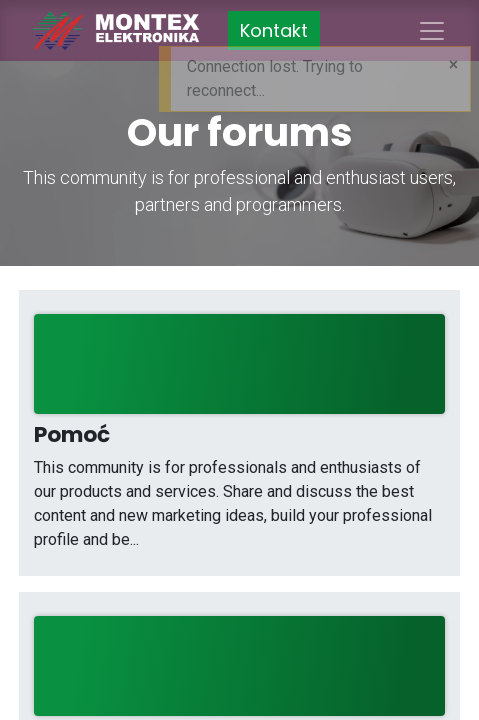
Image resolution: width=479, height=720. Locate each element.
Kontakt (274, 30)
